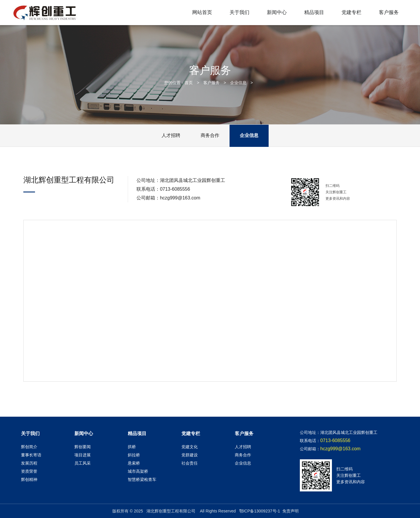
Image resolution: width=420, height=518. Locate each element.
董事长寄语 (31, 455)
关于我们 (239, 12)
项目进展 (83, 455)
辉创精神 (29, 479)
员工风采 (83, 463)
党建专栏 (351, 12)
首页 (189, 83)
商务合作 (210, 135)
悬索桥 (134, 463)
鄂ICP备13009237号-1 (260, 511)
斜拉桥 (134, 455)
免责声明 (290, 511)
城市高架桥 (138, 471)
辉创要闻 (83, 447)
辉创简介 (29, 447)
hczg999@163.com (180, 198)
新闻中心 (277, 12)
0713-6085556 (175, 189)
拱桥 (132, 447)
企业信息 (238, 83)
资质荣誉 (29, 471)
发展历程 (29, 463)
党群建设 (190, 455)
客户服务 (389, 12)
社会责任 (190, 463)
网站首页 (202, 12)
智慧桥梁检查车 (142, 479)
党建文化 (190, 447)
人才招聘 (171, 135)
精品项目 (314, 12)
